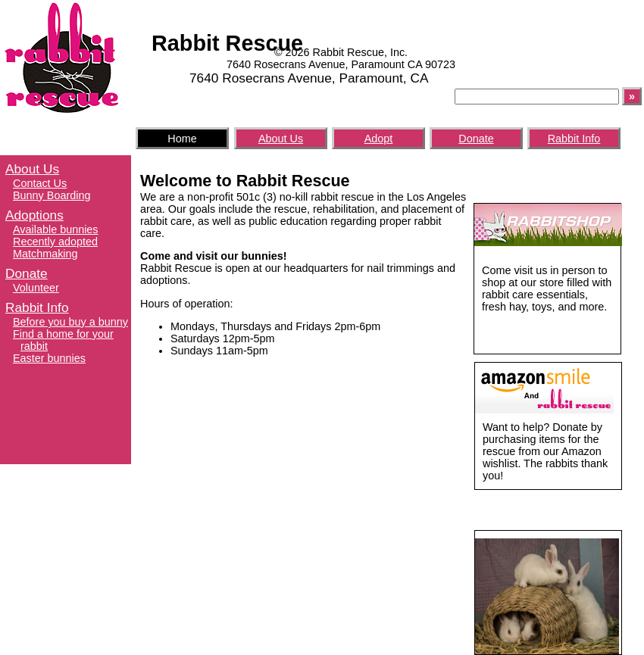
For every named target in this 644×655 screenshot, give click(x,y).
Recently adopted (55, 242)
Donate (476, 139)
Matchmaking (45, 254)
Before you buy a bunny (70, 322)
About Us (281, 139)
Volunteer (36, 288)
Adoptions (34, 215)
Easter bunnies (49, 358)
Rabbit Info (574, 139)
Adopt (379, 139)
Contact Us (40, 183)
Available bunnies (56, 229)
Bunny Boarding (52, 195)
